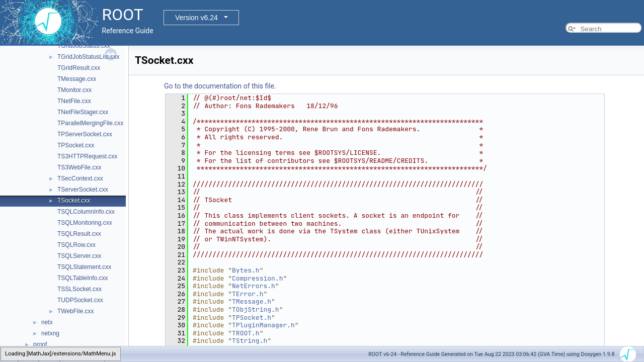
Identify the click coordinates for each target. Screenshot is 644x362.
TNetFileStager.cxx (83, 112)
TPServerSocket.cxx (85, 134)
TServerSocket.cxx (83, 190)
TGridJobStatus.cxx (84, 46)
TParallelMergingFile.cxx (90, 123)
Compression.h (257, 278)
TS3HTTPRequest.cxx (87, 156)
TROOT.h (246, 333)
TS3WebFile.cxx (79, 167)
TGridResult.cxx (79, 68)
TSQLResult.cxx (79, 234)
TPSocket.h (252, 318)
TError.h (248, 294)
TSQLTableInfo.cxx (83, 278)
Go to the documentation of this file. (220, 86)
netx (47, 322)
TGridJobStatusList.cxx (88, 57)
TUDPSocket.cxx (80, 300)
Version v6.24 (196, 18)
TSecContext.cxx (80, 178)
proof (40, 344)
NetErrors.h (254, 286)
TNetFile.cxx (74, 101)
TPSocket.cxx (76, 145)
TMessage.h (252, 301)
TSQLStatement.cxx (84, 267)
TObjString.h (256, 309)
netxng (50, 333)
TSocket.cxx (74, 201)
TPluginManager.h (263, 325)
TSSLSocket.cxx (79, 289)
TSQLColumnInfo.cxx (86, 212)
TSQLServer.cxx (79, 256)
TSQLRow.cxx (76, 245)
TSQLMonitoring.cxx (85, 223)
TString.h (250, 341)
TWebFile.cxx (75, 311)
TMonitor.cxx (74, 90)
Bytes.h (246, 270)
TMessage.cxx (77, 79)
